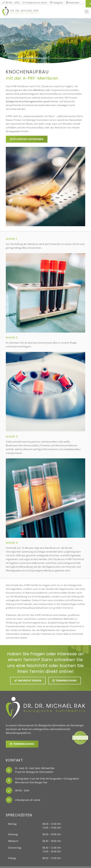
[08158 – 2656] (10, 790)
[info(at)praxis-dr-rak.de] (10, 800)
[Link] (20, 12)
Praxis (73, 343)
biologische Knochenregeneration (24, 101)
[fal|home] (10, 770)
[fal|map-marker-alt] (10, 781)
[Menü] (87, 12)
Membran (39, 90)
